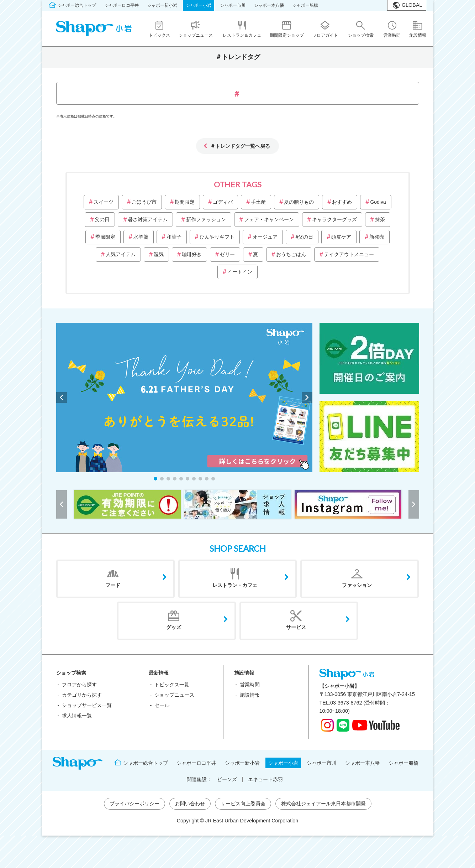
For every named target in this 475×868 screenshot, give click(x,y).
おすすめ (342, 202)
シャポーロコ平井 (122, 5)
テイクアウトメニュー (349, 254)
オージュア (265, 237)
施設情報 (250, 695)
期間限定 (185, 202)
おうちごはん (291, 254)
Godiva (378, 202)
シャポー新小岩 (162, 5)
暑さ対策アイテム (148, 219)
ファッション (357, 585)
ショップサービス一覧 (87, 705)
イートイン (240, 272)
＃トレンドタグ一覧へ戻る (240, 146)
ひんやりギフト (217, 237)
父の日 (102, 219)
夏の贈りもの (299, 202)
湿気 (159, 254)
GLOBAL (412, 5)
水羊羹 (141, 237)
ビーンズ (227, 779)
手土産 (258, 202)
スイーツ (104, 202)
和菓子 (174, 237)
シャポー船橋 (305, 5)
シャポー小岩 (199, 5)
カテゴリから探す (82, 695)
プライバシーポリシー (134, 804)
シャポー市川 (233, 5)
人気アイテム (121, 254)
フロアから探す (79, 685)
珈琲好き (192, 254)
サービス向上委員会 (243, 804)
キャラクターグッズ (334, 219)
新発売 (377, 237)
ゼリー (227, 254)
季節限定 (105, 237)
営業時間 (250, 685)
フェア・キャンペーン (269, 219)
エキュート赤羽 (265, 779)
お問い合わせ (190, 804)
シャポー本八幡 (269, 5)
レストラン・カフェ (235, 585)
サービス (296, 627)
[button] (155, 479)
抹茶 (380, 219)
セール (162, 705)
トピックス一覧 (172, 685)
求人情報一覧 (77, 716)
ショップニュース (174, 695)
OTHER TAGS (238, 184)
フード (113, 585)
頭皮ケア (341, 237)
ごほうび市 (144, 202)
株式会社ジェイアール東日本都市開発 (323, 804)
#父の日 (305, 237)
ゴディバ (223, 202)
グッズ (174, 627)
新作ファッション (206, 219)
